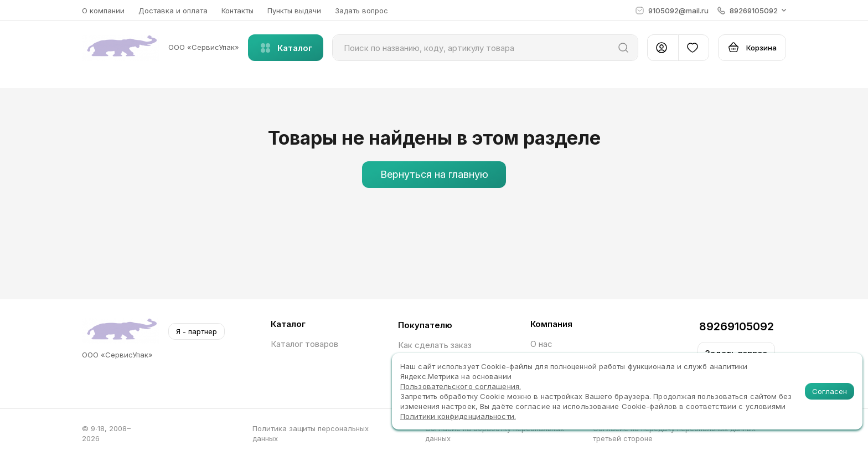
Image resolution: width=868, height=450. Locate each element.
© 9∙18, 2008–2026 (106, 433)
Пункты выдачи (294, 11)
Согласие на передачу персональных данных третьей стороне (674, 433)
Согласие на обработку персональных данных (495, 433)
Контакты (237, 11)
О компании (103, 11)
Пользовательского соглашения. (461, 386)
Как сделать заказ (435, 345)
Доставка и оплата (173, 11)
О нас (541, 344)
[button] (752, 11)
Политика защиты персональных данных (311, 433)
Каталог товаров (304, 344)
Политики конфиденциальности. (458, 416)
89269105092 (737, 326)
